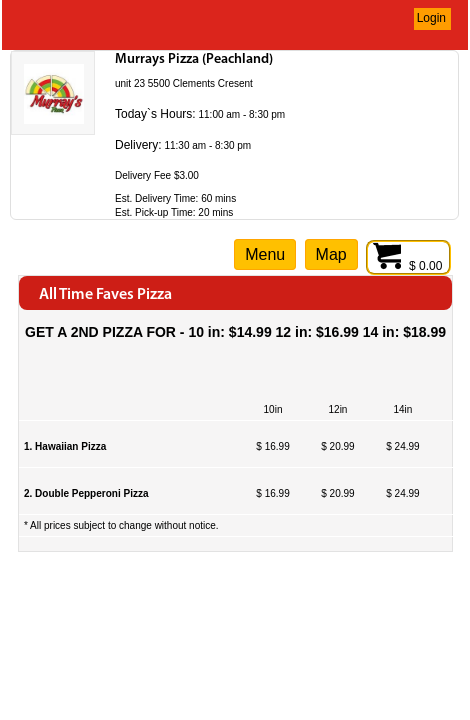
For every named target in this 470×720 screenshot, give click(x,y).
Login (431, 18)
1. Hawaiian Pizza (65, 446)
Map (331, 254)
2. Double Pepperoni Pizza (86, 493)
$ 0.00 (408, 266)
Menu (265, 254)
